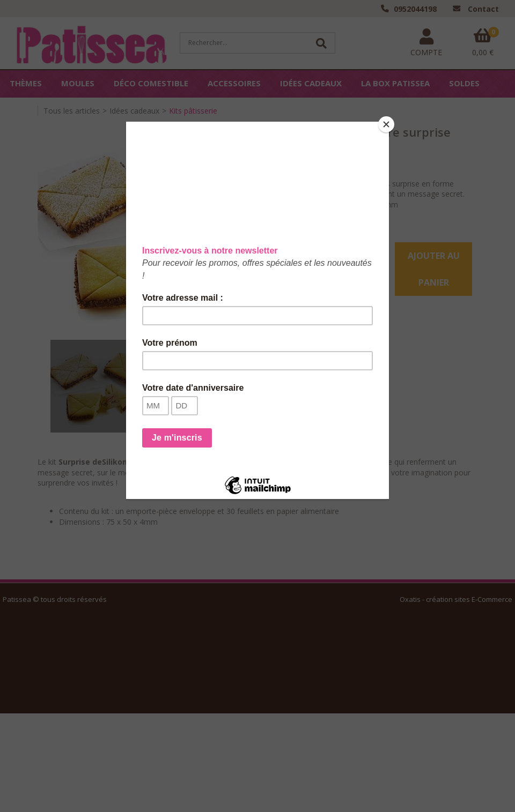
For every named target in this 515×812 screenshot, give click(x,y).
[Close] (386, 124)
